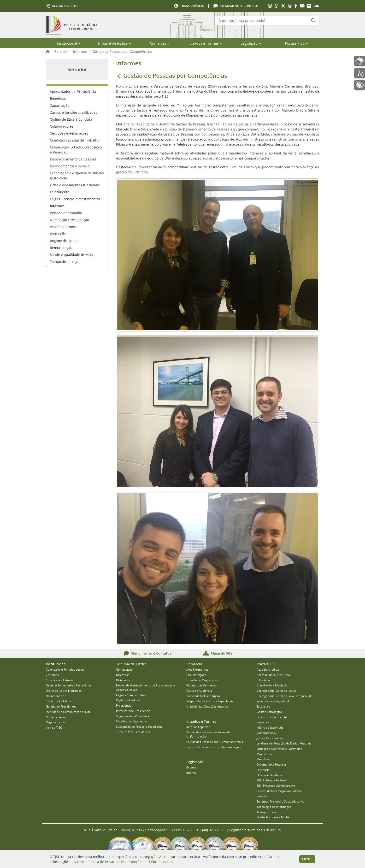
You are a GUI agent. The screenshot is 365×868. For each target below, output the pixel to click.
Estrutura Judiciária (59, 701)
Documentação (56, 696)
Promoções (59, 234)
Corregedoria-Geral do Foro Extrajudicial (284, 696)
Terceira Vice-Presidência (133, 732)
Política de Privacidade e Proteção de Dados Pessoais (130, 862)
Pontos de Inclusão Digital (203, 696)
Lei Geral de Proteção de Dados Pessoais (284, 743)
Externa (191, 767)
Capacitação (60, 105)
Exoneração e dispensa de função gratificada (77, 176)
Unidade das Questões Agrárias (208, 706)
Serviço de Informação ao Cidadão (280, 791)
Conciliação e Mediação (272, 685)
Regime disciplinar (65, 241)
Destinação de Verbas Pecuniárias (69, 685)
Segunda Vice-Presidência (133, 716)
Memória (263, 759)
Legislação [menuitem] (251, 43)
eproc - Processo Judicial (273, 701)
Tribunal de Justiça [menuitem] (114, 43)
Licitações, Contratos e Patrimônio (279, 749)
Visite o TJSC (54, 728)
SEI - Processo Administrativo (276, 786)
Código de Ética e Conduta (71, 119)
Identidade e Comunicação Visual (68, 712)
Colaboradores (62, 126)
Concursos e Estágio (59, 680)
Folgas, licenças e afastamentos (75, 199)
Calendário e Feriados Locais (65, 670)
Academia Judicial (268, 670)
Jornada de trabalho (66, 213)
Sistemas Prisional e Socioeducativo (280, 801)
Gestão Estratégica (269, 712)
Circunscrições (196, 675)
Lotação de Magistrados (202, 680)
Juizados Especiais (198, 727)
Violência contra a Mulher (274, 817)
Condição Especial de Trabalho (75, 140)
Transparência (266, 812)
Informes (80, 51)
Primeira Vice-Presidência (133, 711)
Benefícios (58, 98)
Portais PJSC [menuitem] (297, 43)
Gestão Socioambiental (272, 717)
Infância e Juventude (270, 728)
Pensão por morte (64, 227)
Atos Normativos (197, 670)
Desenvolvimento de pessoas (73, 159)
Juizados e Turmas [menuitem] (205, 43)
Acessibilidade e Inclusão (273, 675)
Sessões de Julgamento (132, 721)
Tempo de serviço (64, 262)
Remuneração (61, 248)
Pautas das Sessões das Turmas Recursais (215, 742)
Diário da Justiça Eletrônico (64, 691)
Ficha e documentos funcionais (75, 185)
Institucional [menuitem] (69, 43)
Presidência (124, 706)
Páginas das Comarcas (202, 685)
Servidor (61, 51)
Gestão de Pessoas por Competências (123, 51)
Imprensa (263, 722)
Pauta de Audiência (199, 691)
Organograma (55, 722)
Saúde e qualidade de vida (71, 255)
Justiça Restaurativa (270, 738)
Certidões (52, 675)
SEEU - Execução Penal (272, 780)
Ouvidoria (263, 770)
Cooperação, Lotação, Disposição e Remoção (76, 150)
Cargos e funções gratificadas (74, 112)
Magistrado (264, 754)
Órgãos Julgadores (128, 700)
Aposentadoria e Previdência (73, 92)
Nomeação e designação (69, 220)
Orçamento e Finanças (272, 765)
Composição (124, 670)
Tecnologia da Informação (274, 807)
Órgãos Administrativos (132, 695)
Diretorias (123, 675)
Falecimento (60, 192)
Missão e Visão (56, 717)
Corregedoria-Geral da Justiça (277, 691)
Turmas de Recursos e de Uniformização (213, 747)
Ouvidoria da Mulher (270, 775)
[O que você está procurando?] (261, 20)
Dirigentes (123, 680)
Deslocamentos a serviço (70, 166)
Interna (191, 773)
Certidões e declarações (69, 133)
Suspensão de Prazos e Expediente (139, 727)
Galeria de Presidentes (61, 706)
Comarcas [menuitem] (160, 43)
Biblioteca (263, 680)
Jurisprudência (266, 733)
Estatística (263, 706)
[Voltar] (119, 76)
